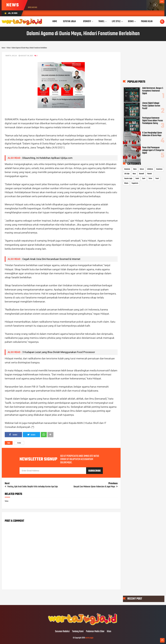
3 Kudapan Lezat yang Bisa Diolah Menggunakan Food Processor (59, 352)
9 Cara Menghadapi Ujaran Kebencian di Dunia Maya (152, 134)
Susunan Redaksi (62, 632)
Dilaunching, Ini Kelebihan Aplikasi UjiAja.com (47, 158)
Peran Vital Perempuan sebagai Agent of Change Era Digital (153, 150)
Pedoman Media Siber (95, 632)
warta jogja (89, 638)
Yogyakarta (135, 183)
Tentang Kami (78, 632)
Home (55, 21)
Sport (144, 178)
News (134, 174)
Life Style (127, 174)
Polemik (150, 174)
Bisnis (135, 169)
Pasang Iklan (147, 21)
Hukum (142, 169)
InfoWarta (150, 169)
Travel (157, 178)
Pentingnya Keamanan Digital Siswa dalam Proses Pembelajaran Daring (153, 121)
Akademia (127, 169)
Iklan (109, 632)
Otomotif (142, 174)
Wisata (126, 183)
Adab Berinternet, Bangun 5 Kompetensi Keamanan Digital (153, 91)
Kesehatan (159, 169)
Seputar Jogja (128, 178)
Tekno (19, 443)
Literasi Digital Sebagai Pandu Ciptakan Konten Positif (151, 106)
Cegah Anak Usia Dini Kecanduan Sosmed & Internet (51, 259)
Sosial (137, 178)
